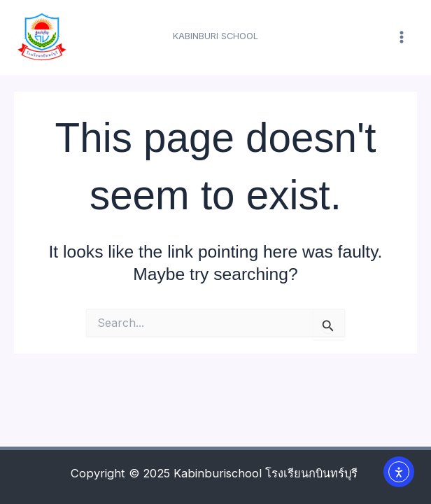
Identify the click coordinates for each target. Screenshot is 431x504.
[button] (215, 37)
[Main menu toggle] (401, 37)
